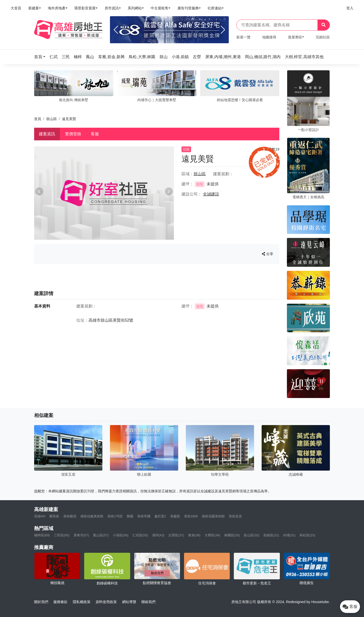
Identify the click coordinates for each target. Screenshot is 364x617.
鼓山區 (52, 119)
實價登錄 (73, 134)
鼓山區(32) (252, 535)
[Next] (223, 30)
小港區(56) (121, 535)
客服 (95, 134)
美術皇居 (235, 516)
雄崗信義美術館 (92, 516)
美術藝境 (70, 516)
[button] (41, 57)
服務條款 (60, 602)
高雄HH (40, 516)
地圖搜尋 (269, 37)
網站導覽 (129, 602)
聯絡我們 (148, 602)
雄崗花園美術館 (213, 516)
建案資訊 (47, 134)
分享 (268, 254)
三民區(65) (62, 535)
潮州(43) (158, 535)
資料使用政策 (106, 602)
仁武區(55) (140, 535)
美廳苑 (175, 516)
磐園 (130, 516)
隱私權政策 (82, 602)
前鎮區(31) (271, 535)
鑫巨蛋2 (160, 516)
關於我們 (41, 602)
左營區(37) (176, 535)
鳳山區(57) (101, 535)
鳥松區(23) (307, 535)
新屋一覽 (243, 37)
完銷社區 (323, 37)
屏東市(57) (81, 535)
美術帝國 (144, 516)
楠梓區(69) (42, 535)
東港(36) (194, 535)
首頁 (38, 119)
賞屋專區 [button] (295, 37)
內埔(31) (289, 535)
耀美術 (54, 516)
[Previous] (116, 30)
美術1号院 (115, 516)
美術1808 (191, 516)
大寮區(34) (212, 535)
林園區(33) (232, 535)
